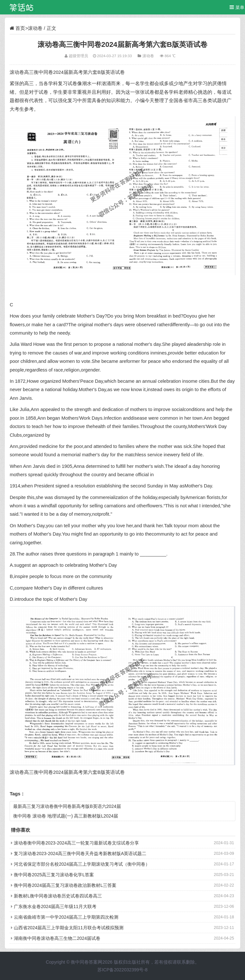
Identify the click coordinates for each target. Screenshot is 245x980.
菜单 (237, 7)
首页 (20, 28)
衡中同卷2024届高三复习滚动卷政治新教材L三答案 (65, 885)
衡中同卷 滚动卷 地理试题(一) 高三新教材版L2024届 (66, 816)
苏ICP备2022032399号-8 (122, 970)
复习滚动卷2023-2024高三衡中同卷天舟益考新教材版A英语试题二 (80, 853)
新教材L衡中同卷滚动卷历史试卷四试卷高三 (58, 896)
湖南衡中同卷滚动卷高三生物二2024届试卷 (57, 938)
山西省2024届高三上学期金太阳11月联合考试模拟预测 (69, 928)
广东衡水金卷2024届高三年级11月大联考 (55, 906)
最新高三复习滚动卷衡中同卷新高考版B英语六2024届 (67, 806)
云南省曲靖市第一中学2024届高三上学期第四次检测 (66, 917)
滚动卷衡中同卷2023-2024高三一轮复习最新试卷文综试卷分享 (76, 843)
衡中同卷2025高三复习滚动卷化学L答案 (54, 875)
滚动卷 (35, 28)
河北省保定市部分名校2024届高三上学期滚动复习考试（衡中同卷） (82, 864)
